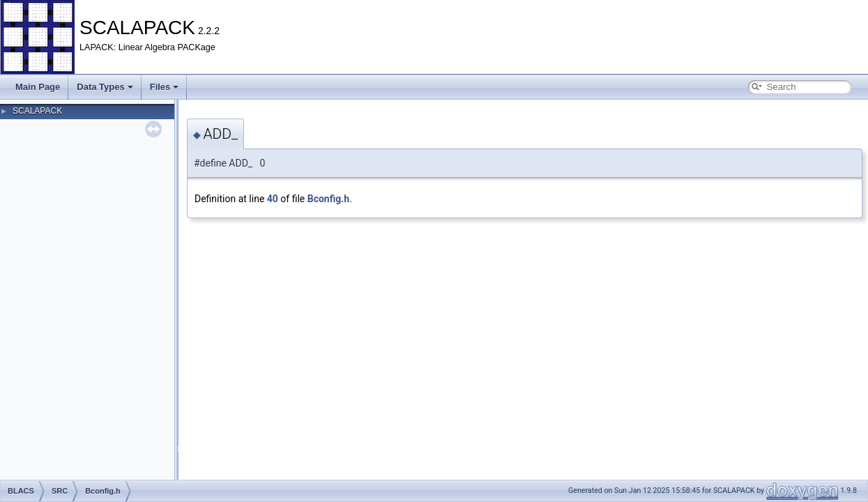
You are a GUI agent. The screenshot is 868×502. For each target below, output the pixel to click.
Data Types (105, 87)
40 (273, 199)
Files (165, 87)
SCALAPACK (37, 111)
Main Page (38, 87)
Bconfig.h (328, 199)
